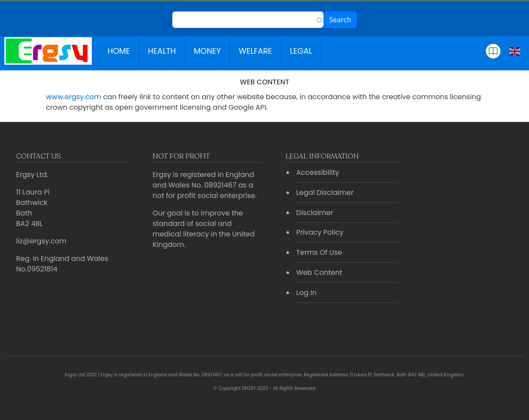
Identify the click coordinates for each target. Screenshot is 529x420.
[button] (493, 51)
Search (340, 20)
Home (119, 51)
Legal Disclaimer (325, 193)
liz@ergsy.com (41, 241)
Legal (301, 51)
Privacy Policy (320, 232)
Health (162, 51)
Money (207, 51)
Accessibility (318, 172)
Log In (306, 293)
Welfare (255, 51)
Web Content (319, 272)
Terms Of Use (319, 252)
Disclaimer (315, 213)
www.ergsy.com (74, 97)
